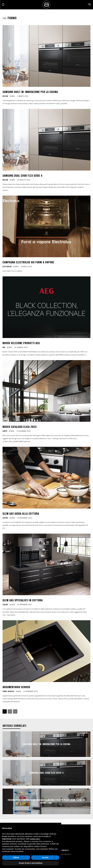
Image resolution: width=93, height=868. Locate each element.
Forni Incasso (8, 691)
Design (5, 96)
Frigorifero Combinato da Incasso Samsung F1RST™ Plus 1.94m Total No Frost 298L (47, 801)
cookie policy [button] (35, 839)
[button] (3, 4)
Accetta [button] (45, 858)
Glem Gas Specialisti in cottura (23, 600)
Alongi (12, 96)
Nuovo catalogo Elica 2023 (20, 427)
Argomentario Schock (16, 687)
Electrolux (7, 267)
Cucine (5, 518)
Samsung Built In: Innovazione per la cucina (30, 92)
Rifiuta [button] (16, 858)
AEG (4, 347)
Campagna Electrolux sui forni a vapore (28, 262)
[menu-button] (89, 4)
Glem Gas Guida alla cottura (21, 514)
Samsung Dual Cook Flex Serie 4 (23, 176)
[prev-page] (81, 736)
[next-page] (15, 711)
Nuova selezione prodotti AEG (21, 343)
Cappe (5, 431)
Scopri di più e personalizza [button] (31, 863)
